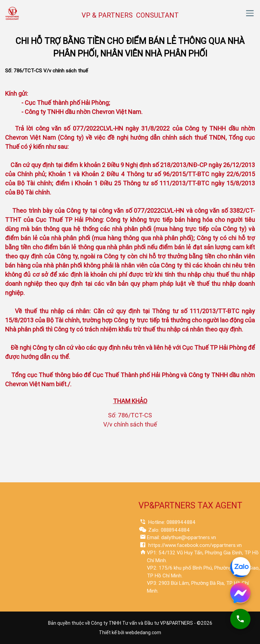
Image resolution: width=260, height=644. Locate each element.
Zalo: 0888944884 (168, 530)
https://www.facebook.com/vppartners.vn (194, 545)
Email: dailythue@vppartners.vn (181, 537)
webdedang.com (143, 632)
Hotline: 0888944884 (171, 522)
